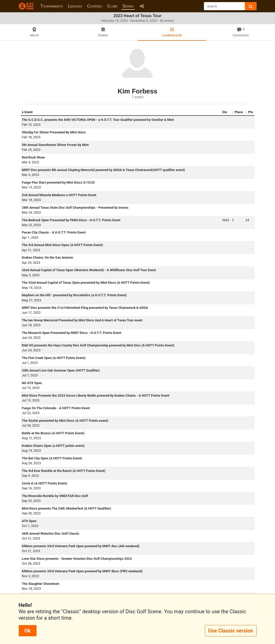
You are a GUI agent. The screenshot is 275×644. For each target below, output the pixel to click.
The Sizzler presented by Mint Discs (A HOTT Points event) (65, 421)
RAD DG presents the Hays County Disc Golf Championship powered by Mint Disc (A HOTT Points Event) (98, 345)
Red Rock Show (33, 157)
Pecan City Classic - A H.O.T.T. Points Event (54, 232)
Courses (95, 6)
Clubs (112, 6)
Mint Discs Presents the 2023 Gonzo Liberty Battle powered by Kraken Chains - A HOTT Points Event (96, 395)
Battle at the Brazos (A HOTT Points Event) (53, 433)
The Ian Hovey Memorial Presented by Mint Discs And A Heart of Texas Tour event (82, 320)
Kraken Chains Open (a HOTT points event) (53, 446)
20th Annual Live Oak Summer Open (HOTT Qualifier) (61, 370)
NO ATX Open (32, 383)
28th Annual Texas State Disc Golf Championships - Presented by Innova (75, 208)
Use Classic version (231, 631)
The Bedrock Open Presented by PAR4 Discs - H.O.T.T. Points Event (71, 220)
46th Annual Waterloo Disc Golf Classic (51, 534)
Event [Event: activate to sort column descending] (27, 112)
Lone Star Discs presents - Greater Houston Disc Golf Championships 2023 (77, 559)
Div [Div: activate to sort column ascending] (225, 112)
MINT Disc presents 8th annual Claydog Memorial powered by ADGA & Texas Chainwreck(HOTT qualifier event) (103, 170)
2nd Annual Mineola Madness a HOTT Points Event (59, 195)
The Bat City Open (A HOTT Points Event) (52, 458)
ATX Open (29, 521)
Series (128, 6)
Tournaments (52, 6)
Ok (28, 631)
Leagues (75, 6)
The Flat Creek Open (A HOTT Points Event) (54, 358)
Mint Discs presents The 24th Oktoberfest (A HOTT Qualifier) (66, 508)
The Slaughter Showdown (41, 584)
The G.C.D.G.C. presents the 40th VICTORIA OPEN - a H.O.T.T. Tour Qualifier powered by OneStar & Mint (98, 120)
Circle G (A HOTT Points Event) (44, 483)
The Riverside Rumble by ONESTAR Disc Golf (55, 496)
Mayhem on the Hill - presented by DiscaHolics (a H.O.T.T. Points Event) (74, 295)
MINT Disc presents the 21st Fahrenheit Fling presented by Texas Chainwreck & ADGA (85, 308)
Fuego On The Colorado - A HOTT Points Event (56, 408)
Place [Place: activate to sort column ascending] (238, 112)
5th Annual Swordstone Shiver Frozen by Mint (55, 145)
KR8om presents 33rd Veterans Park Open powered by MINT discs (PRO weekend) (82, 571)
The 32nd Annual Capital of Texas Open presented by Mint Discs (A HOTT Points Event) (86, 283)
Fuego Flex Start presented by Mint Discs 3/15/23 (58, 182)
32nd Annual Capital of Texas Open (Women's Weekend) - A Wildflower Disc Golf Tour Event (89, 270)
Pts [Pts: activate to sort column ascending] (249, 112)
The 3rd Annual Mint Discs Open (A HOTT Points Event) (62, 245)
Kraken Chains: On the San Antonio (47, 257)
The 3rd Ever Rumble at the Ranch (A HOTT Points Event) (64, 471)
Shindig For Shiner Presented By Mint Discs (54, 132)
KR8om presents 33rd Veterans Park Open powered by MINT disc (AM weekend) (81, 546)
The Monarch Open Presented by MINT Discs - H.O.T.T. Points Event (71, 333)
